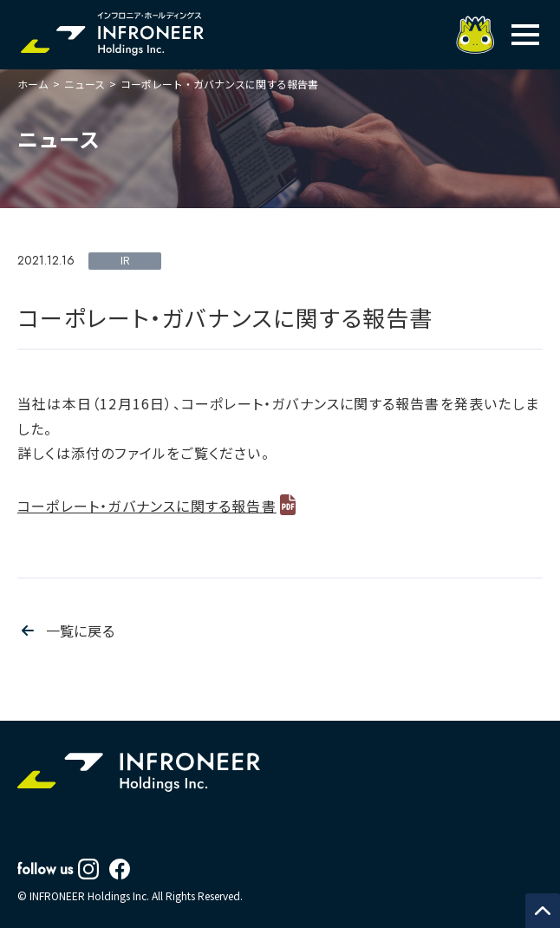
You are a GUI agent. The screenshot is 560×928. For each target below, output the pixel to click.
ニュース (85, 84)
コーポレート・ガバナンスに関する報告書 (147, 506)
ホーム (33, 84)
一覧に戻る (81, 631)
